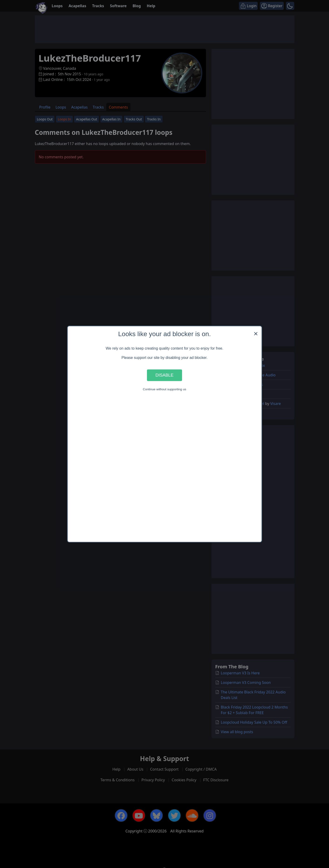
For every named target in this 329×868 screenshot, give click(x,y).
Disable (165, 375)
